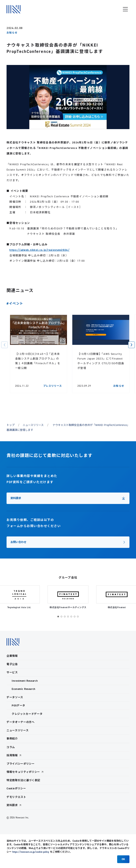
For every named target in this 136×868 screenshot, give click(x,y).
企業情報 (12, 656)
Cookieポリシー (16, 788)
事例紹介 (12, 739)
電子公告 (12, 664)
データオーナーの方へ (21, 722)
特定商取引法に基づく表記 (23, 780)
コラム (11, 747)
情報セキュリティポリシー (23, 772)
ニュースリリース (33, 428)
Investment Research (25, 681)
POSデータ (18, 705)
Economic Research (24, 689)
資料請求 (12, 805)
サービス (12, 672)
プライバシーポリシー (21, 764)
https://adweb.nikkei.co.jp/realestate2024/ (39, 250)
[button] (5, 347)
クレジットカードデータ (27, 714)
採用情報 (12, 755)
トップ (11, 428)
